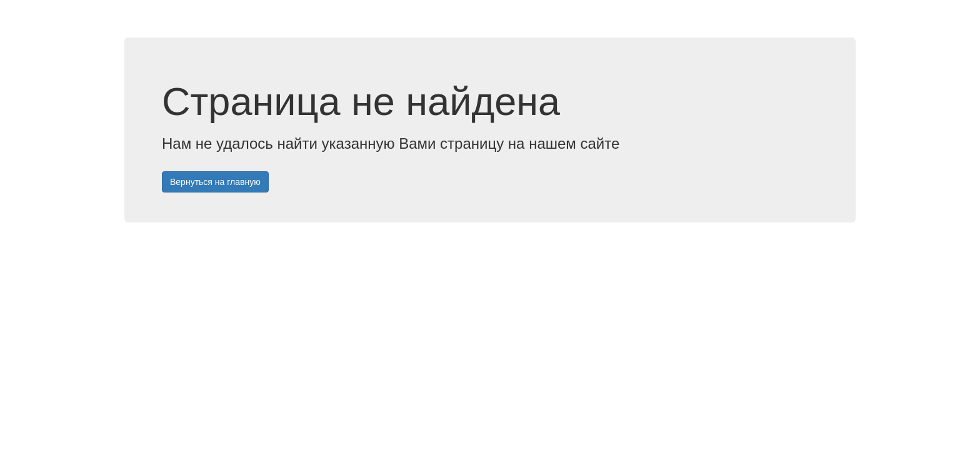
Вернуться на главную (215, 182)
